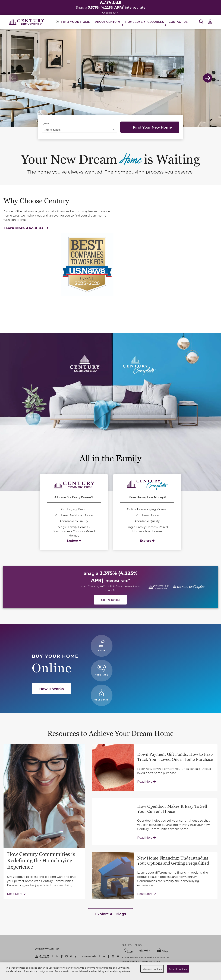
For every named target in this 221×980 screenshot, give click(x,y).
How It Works (51, 689)
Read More (16, 894)
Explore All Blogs (110, 914)
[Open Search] (201, 22)
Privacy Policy (147, 957)
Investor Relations (130, 957)
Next (208, 78)
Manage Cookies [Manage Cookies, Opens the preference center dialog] (152, 969)
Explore (74, 540)
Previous (13, 78)
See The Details (110, 600)
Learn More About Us (26, 228)
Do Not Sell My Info (151, 962)
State (46, 124)
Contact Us (178, 22)
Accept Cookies (178, 969)
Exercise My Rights (130, 962)
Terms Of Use (163, 957)
